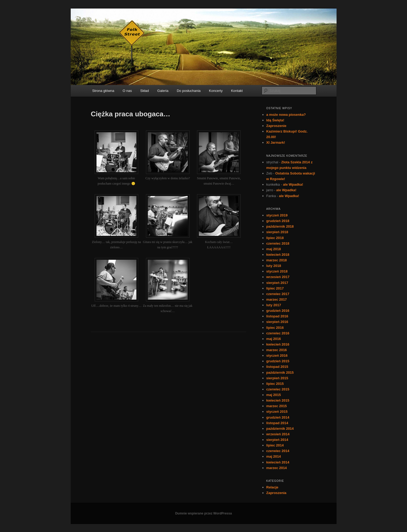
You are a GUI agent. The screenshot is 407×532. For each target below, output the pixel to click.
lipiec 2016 (275, 328)
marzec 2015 (277, 406)
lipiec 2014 (275, 445)
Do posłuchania (189, 91)
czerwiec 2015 (278, 389)
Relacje (272, 487)
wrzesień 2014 (278, 434)
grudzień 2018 (278, 221)
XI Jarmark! (276, 142)
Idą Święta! (275, 120)
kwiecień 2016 (278, 344)
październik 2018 (280, 226)
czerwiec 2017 (278, 294)
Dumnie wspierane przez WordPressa (203, 513)
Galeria (163, 91)
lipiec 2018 (275, 238)
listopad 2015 (277, 367)
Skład (145, 91)
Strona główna (103, 91)
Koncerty (216, 91)
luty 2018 (274, 266)
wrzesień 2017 (278, 277)
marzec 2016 (277, 350)
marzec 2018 (277, 260)
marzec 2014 (277, 468)
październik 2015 (280, 373)
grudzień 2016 (278, 311)
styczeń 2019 (277, 215)
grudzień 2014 (278, 417)
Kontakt (237, 91)
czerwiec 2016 (278, 333)
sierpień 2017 (277, 283)
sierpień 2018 (277, 232)
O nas (127, 91)
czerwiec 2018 (278, 243)
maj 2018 (274, 249)
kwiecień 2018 (278, 255)
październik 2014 (280, 429)
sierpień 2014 (277, 440)
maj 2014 (274, 456)
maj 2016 (274, 339)
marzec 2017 (277, 299)
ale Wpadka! (293, 184)
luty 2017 (274, 305)
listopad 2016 (277, 316)
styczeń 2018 (277, 271)
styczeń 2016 (277, 356)
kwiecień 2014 (278, 462)
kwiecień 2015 (278, 400)
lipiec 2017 (275, 288)
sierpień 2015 (277, 378)
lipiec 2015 (275, 384)
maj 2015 (274, 395)
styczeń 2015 (277, 412)
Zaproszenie (276, 126)
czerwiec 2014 (278, 451)
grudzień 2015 (278, 361)
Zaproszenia (276, 493)
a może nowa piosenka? (286, 115)
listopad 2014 (277, 423)
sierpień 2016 (277, 322)
